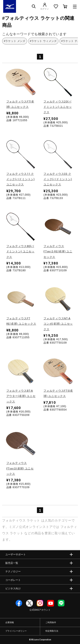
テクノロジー (13, 571)
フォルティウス (14, 520)
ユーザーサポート (16, 554)
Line (61, 603)
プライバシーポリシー (16, 631)
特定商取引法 (52, 631)
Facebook (19, 603)
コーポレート (13, 580)
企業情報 (10, 622)
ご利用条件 (51, 622)
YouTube (51, 603)
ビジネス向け (13, 589)
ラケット (33, 520)
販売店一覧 (12, 563)
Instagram (40, 603)
